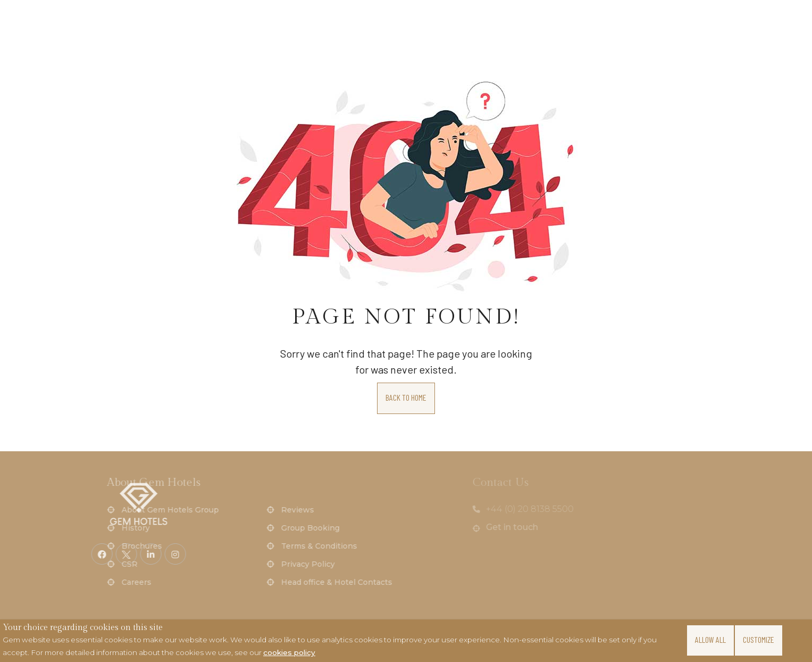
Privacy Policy (167, 564)
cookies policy (289, 652)
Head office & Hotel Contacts (196, 582)
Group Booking (170, 528)
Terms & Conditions (178, 546)
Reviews (157, 510)
